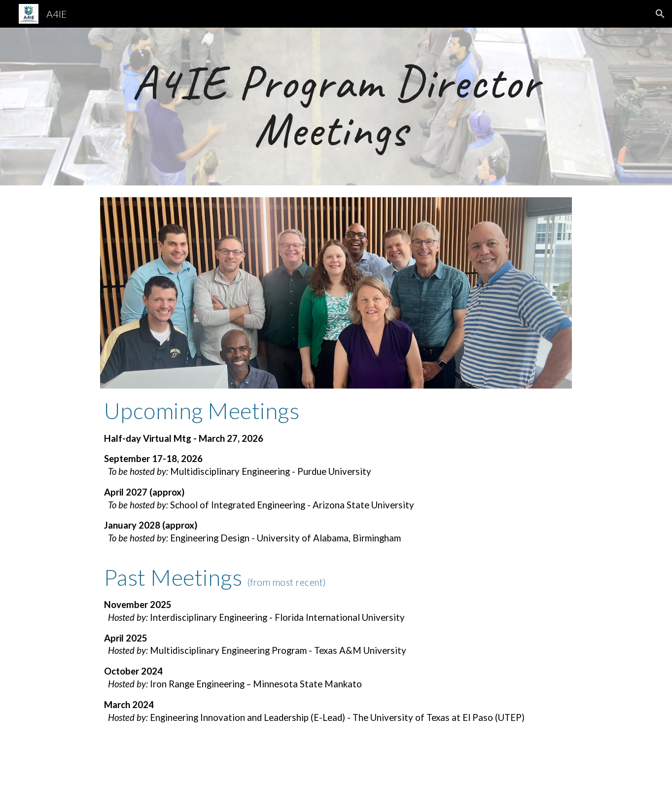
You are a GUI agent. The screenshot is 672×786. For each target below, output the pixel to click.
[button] (660, 14)
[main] (336, 107)
